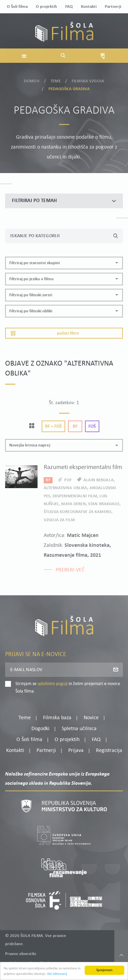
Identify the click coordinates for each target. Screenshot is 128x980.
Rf (75, 427)
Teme (56, 80)
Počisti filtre (45, 333)
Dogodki (40, 729)
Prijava (76, 751)
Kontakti (89, 7)
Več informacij (57, 974)
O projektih (46, 7)
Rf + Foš (53, 427)
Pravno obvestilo (21, 954)
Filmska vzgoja (88, 80)
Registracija (109, 751)
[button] (64, 263)
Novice (91, 718)
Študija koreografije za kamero (77, 512)
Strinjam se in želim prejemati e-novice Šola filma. (68, 688)
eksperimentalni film (75, 496)
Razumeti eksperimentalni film (83, 467)
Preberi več (70, 570)
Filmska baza (57, 718)
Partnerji (113, 7)
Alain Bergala (98, 480)
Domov (32, 80)
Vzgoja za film (59, 520)
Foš (92, 427)
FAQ (69, 7)
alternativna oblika (65, 488)
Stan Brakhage (104, 504)
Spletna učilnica (79, 729)
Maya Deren (73, 504)
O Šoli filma (17, 7)
